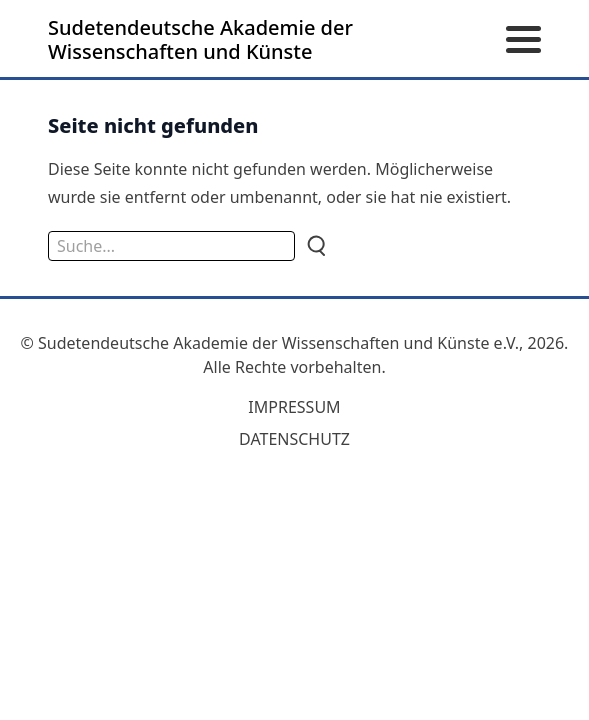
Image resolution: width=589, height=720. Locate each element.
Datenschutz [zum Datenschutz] (294, 439)
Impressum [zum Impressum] (294, 407)
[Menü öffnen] (523, 40)
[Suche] (315, 246)
